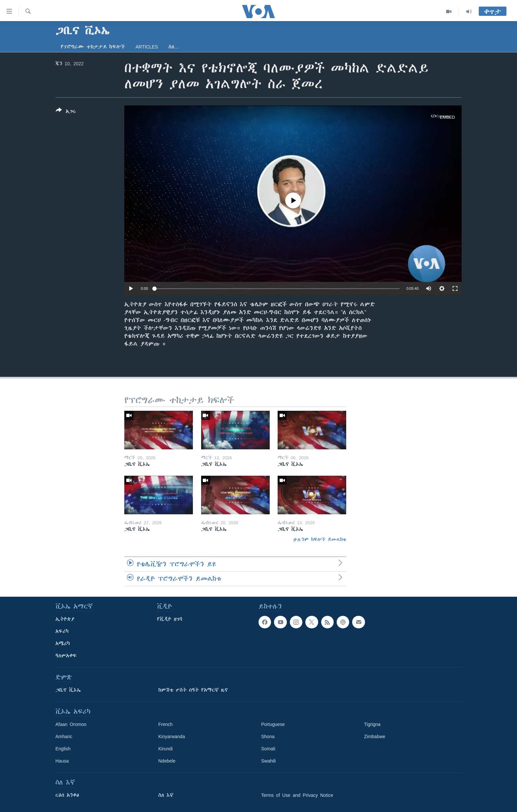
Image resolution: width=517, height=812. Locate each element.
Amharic (64, 737)
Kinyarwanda (172, 737)
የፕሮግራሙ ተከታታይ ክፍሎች (93, 47)
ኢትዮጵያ (65, 619)
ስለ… (174, 47)
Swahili (268, 761)
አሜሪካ (63, 644)
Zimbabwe (375, 737)
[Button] (66, 112)
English (63, 749)
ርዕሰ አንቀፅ (67, 795)
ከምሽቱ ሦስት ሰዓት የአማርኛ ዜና (193, 690)
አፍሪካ (62, 631)
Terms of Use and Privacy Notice (297, 795)
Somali (268, 749)
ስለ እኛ (166, 795)
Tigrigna (372, 724)
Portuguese (273, 724)
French (166, 724)
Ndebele (167, 761)
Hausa (62, 761)
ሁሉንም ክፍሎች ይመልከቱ (320, 539)
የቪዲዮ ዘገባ (170, 619)
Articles (147, 47)
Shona (268, 737)
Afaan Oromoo (71, 724)
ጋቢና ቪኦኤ (68, 690)
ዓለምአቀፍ (66, 656)
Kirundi (166, 749)
